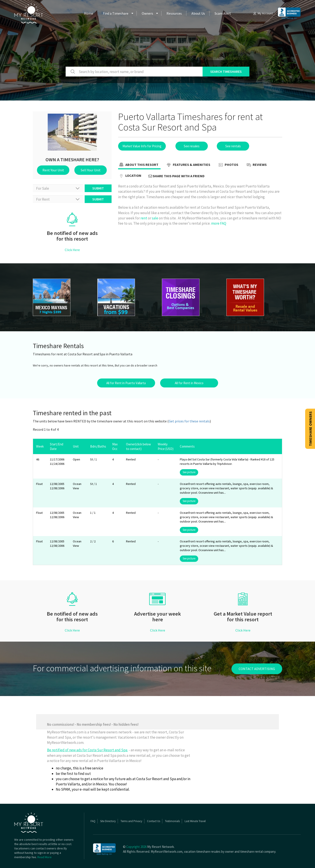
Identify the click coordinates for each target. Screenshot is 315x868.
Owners (147, 13)
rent (144, 218)
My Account (263, 13)
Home (89, 13)
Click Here (72, 250)
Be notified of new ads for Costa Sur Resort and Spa (87, 750)
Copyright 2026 (136, 847)
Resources (174, 13)
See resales (192, 146)
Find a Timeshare (116, 13)
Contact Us (154, 821)
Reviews (256, 165)
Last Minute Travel (195, 821)
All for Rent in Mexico (189, 383)
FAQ (93, 821)
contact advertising (257, 669)
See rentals (233, 146)
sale (155, 218)
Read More (45, 857)
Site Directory (108, 821)
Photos (228, 165)
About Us (198, 13)
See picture (189, 472)
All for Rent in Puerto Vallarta (126, 383)
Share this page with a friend (177, 176)
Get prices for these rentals (189, 421)
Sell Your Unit (91, 170)
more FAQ (219, 223)
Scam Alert (223, 13)
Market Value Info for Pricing (142, 146)
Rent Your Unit (53, 170)
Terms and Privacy (131, 821)
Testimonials (172, 821)
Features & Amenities (188, 165)
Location (130, 176)
